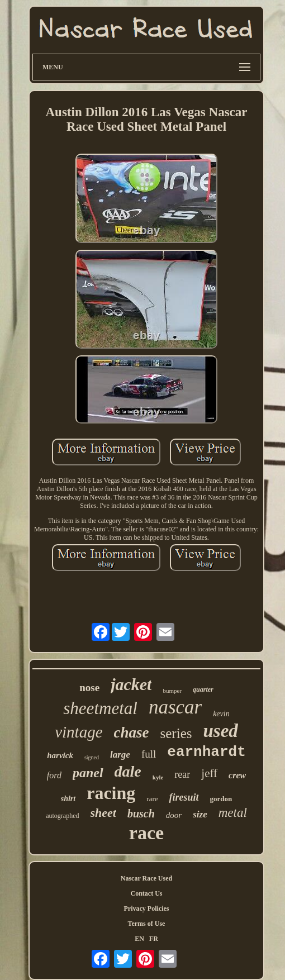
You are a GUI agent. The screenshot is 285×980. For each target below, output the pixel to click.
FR (154, 939)
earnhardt (206, 752)
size (200, 814)
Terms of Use (147, 924)
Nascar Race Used (146, 878)
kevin (221, 714)
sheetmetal (100, 708)
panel (88, 773)
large (120, 755)
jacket (131, 684)
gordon (221, 799)
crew (237, 775)
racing (111, 793)
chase (132, 732)
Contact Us (147, 893)
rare (152, 799)
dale (128, 771)
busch (141, 814)
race (146, 833)
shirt (68, 799)
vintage (79, 732)
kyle (158, 777)
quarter (203, 689)
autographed (62, 816)
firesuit (184, 797)
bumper (172, 691)
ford (54, 775)
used (220, 731)
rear (182, 774)
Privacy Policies (147, 908)
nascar (175, 707)
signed (92, 757)
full (149, 754)
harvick (60, 755)
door (174, 815)
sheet (103, 813)
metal (233, 813)
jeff (209, 773)
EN (139, 939)
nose (89, 688)
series (176, 733)
